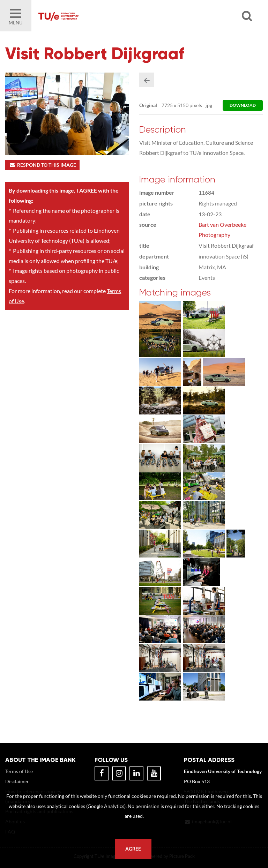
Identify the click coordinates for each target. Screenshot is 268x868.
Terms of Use (19, 771)
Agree (133, 849)
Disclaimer (17, 781)
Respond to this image (42, 165)
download (243, 105)
